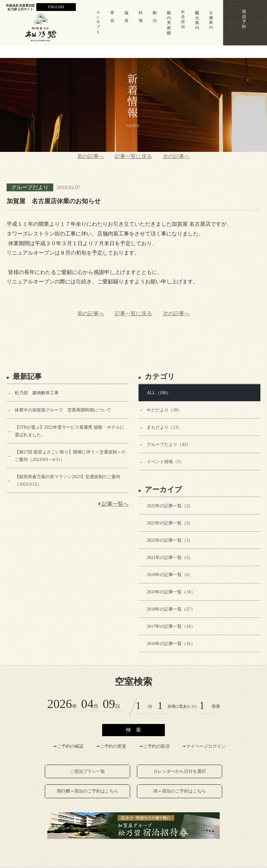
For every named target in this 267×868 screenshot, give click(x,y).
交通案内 (211, 26)
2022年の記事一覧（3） (170, 540)
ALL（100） (159, 393)
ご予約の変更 (113, 747)
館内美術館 (169, 26)
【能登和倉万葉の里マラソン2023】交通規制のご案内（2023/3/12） (67, 480)
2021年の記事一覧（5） (170, 557)
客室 (112, 26)
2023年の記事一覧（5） (170, 523)
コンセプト (98, 26)
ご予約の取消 (156, 747)
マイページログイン (206, 747)
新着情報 (183, 26)
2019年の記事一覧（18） (171, 592)
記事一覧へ (114, 504)
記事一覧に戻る (133, 156)
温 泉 (127, 26)
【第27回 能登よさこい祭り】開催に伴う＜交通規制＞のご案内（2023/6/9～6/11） (70, 456)
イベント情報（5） (165, 462)
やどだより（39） (164, 410)
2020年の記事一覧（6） (170, 575)
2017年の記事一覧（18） (171, 626)
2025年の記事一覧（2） (170, 506)
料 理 (141, 26)
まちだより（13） (164, 427)
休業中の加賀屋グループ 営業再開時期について (63, 410)
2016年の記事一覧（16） (171, 643)
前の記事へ (91, 156)
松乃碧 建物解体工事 (37, 393)
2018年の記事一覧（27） (171, 609)
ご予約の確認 (70, 747)
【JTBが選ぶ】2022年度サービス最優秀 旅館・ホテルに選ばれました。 (69, 431)
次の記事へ (176, 156)
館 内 (155, 26)
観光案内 (197, 26)
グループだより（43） (169, 444)
